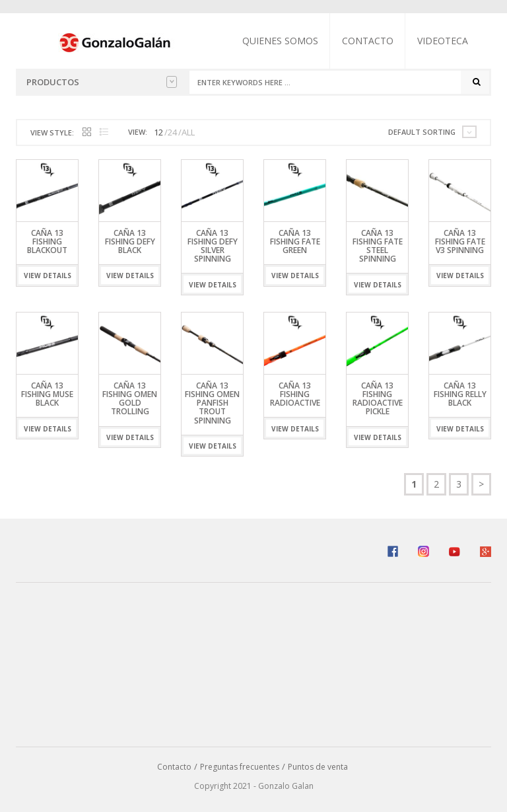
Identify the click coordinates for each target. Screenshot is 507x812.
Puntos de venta (318, 767)
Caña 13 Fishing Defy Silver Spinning (213, 246)
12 (158, 132)
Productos (102, 82)
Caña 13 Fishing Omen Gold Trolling (130, 399)
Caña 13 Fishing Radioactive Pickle (378, 399)
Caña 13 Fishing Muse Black (47, 394)
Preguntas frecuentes (240, 767)
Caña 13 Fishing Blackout (47, 241)
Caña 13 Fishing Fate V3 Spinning (460, 241)
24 (172, 132)
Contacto (368, 41)
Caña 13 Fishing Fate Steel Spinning (378, 246)
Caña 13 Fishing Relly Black (460, 394)
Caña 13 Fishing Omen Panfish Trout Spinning (212, 403)
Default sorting (422, 132)
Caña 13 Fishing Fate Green (295, 241)
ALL (188, 132)
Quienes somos (280, 41)
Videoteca (443, 41)
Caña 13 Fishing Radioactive (295, 394)
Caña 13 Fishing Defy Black (130, 241)
